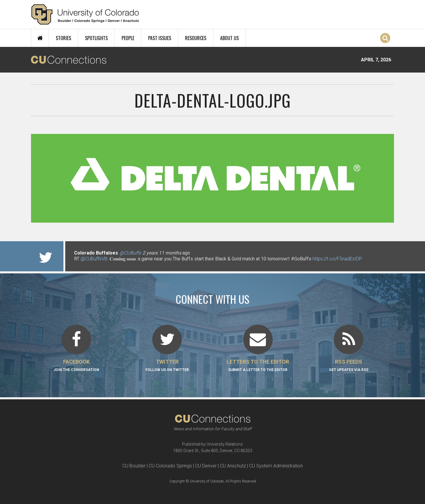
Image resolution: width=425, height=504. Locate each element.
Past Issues (160, 38)
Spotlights (96, 38)
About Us (229, 38)
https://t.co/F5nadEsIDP (337, 259)
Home (40, 38)
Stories (63, 38)
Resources (196, 38)
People (128, 38)
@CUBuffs (130, 253)
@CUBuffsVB (94, 259)
